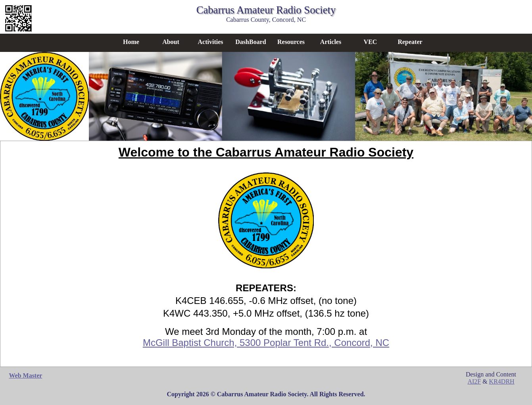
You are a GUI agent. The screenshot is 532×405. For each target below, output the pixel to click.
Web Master (25, 375)
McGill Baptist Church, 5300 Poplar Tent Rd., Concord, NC (266, 343)
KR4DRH (502, 381)
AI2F (474, 381)
